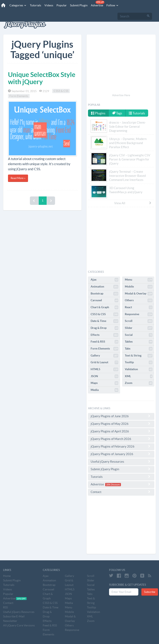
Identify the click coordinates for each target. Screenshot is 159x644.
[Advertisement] (121, 65)
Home (7, 576)
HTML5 (104, 369)
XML (139, 376)
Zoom (139, 383)
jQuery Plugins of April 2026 (121, 431)
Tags (117, 113)
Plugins (98, 113)
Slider (139, 328)
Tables (139, 342)
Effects (104, 335)
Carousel (104, 300)
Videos (49, 5)
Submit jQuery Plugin (121, 469)
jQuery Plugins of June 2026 (121, 416)
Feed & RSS (104, 342)
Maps (104, 383)
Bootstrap (104, 294)
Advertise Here (121, 95)
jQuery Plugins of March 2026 (121, 439)
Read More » (18, 178)
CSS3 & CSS (61, 91)
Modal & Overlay (139, 294)
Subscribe (150, 592)
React (139, 307)
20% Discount (113, 485)
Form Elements (19, 96)
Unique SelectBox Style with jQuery (42, 78)
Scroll (139, 321)
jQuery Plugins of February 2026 (121, 446)
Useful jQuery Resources (121, 461)
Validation (139, 369)
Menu (139, 280)
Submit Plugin (79, 5)
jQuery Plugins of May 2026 (121, 424)
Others (139, 300)
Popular (62, 5)
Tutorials (36, 5)
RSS (5, 607)
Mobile (139, 287)
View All (133, 203)
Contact (121, 492)
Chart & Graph (104, 307)
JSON (104, 376)
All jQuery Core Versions (19, 625)
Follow (113, 5)
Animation (104, 287)
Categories (18, 5)
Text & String (139, 356)
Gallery (104, 356)
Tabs (139, 349)
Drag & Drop (104, 328)
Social (139, 335)
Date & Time (104, 321)
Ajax (104, 280)
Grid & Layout (104, 362)
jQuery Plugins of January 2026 (121, 454)
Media (104, 390)
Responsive (139, 314)
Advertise (98, 4)
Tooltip (139, 362)
